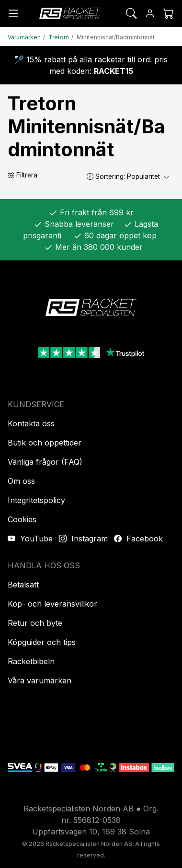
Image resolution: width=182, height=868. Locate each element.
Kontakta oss (31, 423)
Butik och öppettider (45, 443)
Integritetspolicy (36, 500)
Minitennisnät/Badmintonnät (116, 37)
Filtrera (23, 175)
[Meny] (13, 13)
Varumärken (24, 37)
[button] (90, 176)
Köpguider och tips (42, 642)
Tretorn (59, 37)
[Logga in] (150, 13)
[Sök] (131, 13)
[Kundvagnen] (169, 13)
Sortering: (129, 176)
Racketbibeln (31, 661)
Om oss (21, 481)
